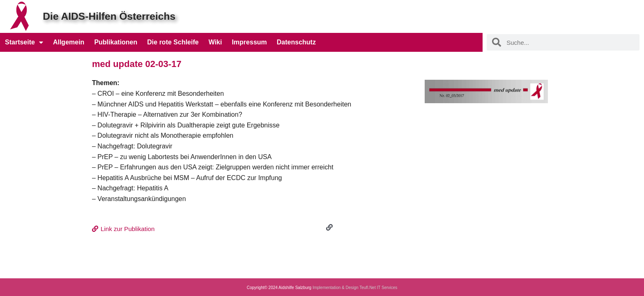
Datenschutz (296, 42)
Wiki (215, 42)
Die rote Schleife (173, 42)
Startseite (24, 42)
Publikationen (116, 42)
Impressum (249, 42)
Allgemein (69, 42)
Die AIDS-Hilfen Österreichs (107, 16)
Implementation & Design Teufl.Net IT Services (355, 288)
